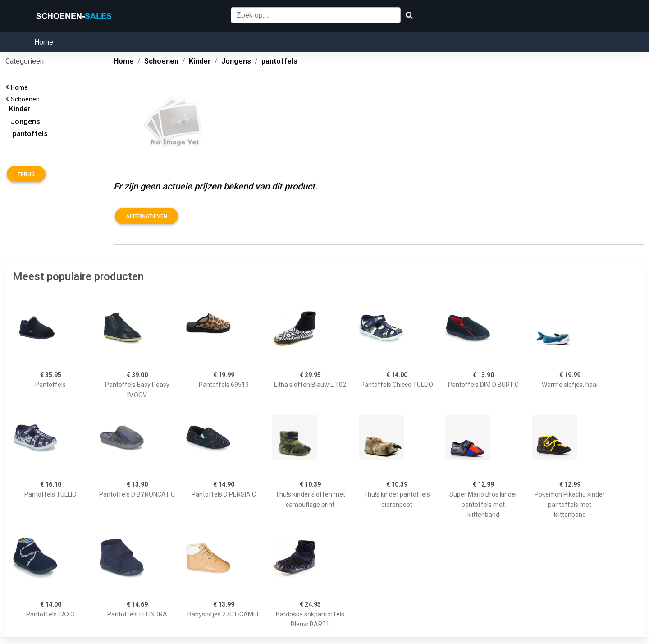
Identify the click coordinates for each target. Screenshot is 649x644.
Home (44, 42)
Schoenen (27, 99)
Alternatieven (146, 216)
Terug (26, 175)
